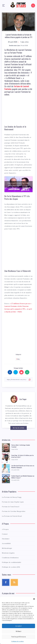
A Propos (5, 529)
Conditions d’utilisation (10, 558)
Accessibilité (6, 543)
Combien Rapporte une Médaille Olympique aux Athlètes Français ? (23, 477)
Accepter (18, 626)
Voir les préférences (18, 637)
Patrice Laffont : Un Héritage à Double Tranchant (21, 446)
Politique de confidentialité (12, 562)
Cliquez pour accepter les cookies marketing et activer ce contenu (18, 184)
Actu (18, 359)
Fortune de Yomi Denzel (11, 507)
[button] (34, 599)
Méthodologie (7, 548)
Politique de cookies (18, 641)
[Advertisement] (19, 110)
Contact (5, 534)
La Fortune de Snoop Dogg (12, 497)
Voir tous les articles (19, 428)
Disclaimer (6, 539)
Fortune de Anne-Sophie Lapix (13, 502)
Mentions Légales (8, 553)
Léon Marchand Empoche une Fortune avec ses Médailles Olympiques (23, 467)
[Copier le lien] (18, 379)
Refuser (19, 631)
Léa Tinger (23, 399)
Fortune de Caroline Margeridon (14, 511)
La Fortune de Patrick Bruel (12, 516)
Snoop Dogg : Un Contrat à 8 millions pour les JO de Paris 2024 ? (23, 456)
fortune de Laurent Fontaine (17, 88)
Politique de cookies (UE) (11, 567)
